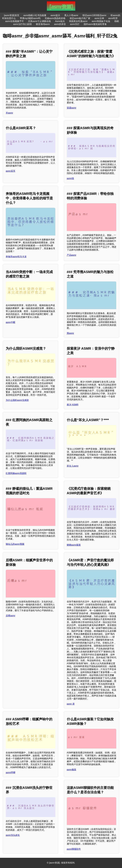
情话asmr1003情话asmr (94, 15)
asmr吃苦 (113, 18)
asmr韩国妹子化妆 (101, 21)
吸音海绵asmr (43, 24)
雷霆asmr (72, 108)
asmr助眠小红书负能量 (35, 15)
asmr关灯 (75, 24)
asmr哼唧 (11, 773)
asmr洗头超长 (13, 835)
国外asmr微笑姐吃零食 (95, 24)
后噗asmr (11, 616)
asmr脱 (70, 178)
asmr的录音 (60, 24)
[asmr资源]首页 (12, 15)
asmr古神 (99, 18)
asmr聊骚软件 (74, 849)
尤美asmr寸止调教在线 (39, 21)
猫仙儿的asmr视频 (15, 544)
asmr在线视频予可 (14, 21)
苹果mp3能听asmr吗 (30, 18)
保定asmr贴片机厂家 (80, 18)
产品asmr (72, 255)
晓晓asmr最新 (74, 545)
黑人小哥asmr (71, 15)
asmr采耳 (11, 171)
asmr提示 (55, 15)
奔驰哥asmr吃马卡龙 (16, 257)
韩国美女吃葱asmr (78, 21)
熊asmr (70, 333)
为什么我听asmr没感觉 (17, 400)
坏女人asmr (73, 466)
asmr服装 (72, 770)
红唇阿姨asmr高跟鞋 (16, 473)
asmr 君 (71, 704)
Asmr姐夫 (60, 21)
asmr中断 (11, 322)
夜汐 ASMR (73, 405)
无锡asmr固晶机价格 (55, 18)
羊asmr (9, 113)
